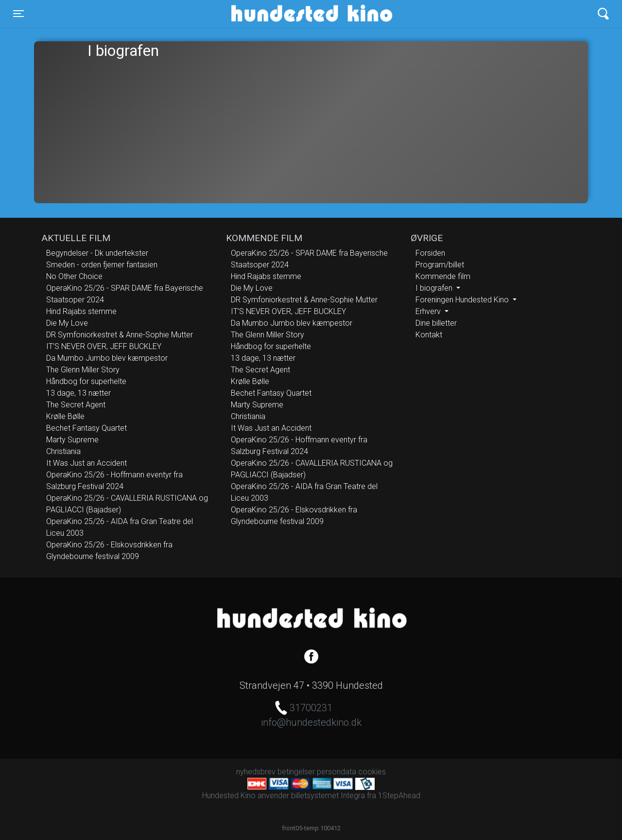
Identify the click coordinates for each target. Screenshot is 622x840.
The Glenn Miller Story (83, 370)
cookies (372, 772)
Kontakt (429, 335)
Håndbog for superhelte (86, 381)
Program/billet (440, 265)
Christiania (63, 451)
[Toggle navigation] (18, 14)
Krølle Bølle (65, 416)
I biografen (435, 288)
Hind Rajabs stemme (81, 311)
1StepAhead (399, 796)
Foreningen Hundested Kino (463, 300)
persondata (337, 772)
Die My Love (67, 323)
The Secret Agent (76, 405)
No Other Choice (74, 276)
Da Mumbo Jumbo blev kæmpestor (107, 358)
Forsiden (430, 253)
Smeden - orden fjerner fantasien (102, 265)
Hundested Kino (265, 14)
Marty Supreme (72, 440)
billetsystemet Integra (328, 796)
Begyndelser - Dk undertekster (97, 253)
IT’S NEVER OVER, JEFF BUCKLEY (104, 346)
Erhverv (429, 311)
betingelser (296, 772)
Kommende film (443, 276)
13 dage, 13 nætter (78, 393)
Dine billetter (436, 323)
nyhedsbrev (256, 772)
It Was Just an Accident (86, 463)
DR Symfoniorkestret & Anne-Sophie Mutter (120, 335)
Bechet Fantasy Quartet (86, 428)
